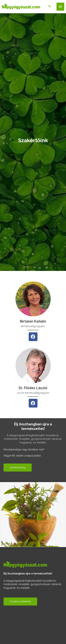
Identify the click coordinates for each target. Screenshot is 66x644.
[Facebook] (33, 337)
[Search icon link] (50, 7)
